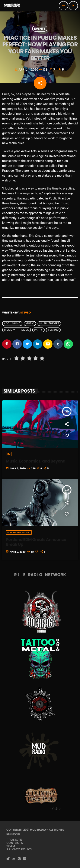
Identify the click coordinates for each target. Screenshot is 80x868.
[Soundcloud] (14, 859)
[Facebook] (25, 859)
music (30, 323)
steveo (25, 313)
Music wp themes (16, 330)
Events (40, 29)
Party (39, 330)
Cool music (12, 323)
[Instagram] (19, 859)
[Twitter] (8, 859)
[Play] (73, 6)
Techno (53, 330)
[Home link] (12, 6)
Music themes (49, 323)
